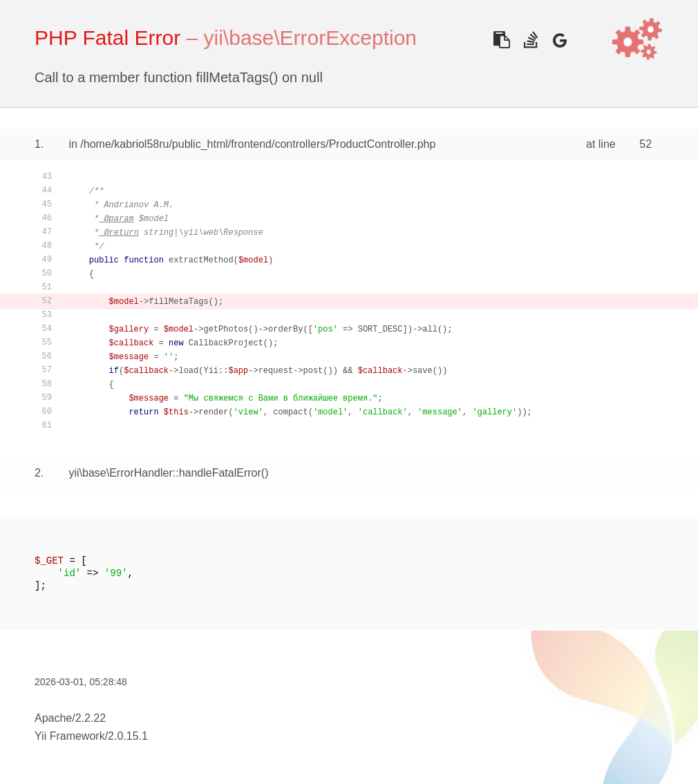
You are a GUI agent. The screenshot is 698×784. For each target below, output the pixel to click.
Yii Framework (70, 736)
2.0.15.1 (128, 736)
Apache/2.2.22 (70, 718)
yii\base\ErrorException (310, 38)
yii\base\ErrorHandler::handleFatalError (164, 473)
